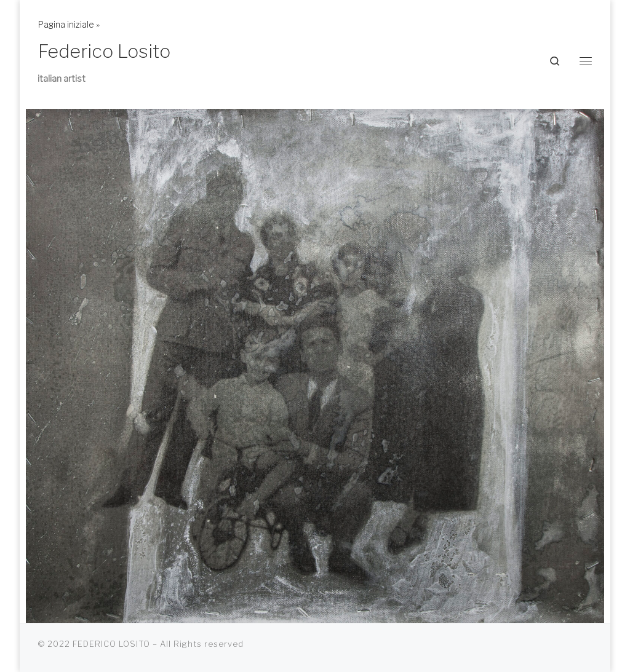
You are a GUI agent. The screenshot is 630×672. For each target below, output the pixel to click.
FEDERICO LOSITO (111, 644)
